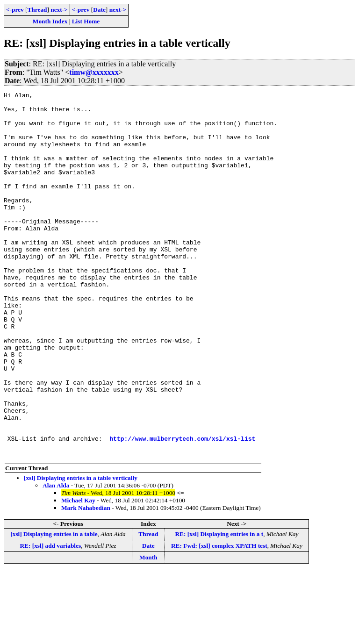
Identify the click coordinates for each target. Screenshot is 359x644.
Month (148, 630)
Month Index (50, 21)
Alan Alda (56, 558)
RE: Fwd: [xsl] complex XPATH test (219, 619)
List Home (86, 21)
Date (99, 10)
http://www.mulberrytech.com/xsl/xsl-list (182, 508)
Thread (37, 10)
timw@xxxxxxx (94, 72)
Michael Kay (78, 573)
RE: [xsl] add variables (50, 619)
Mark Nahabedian (86, 581)
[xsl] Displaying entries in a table (54, 607)
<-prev (15, 10)
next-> (59, 10)
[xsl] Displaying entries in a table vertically (81, 551)
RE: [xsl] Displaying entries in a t (219, 607)
